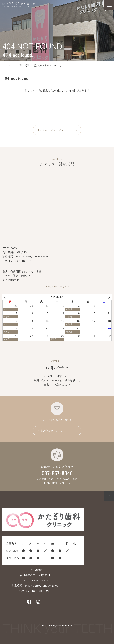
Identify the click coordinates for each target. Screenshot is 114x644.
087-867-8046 (57, 473)
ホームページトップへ (50, 130)
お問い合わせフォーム (50, 431)
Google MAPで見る (56, 286)
